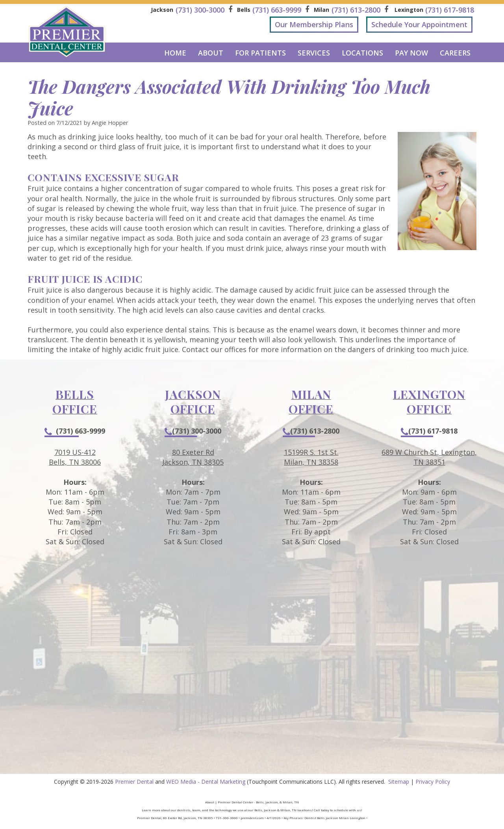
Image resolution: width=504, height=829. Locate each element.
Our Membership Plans (314, 24)
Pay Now (411, 53)
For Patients (260, 53)
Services (314, 53)
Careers (455, 53)
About (211, 53)
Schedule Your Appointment (419, 24)
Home (175, 53)
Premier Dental (134, 782)
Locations (362, 53)
